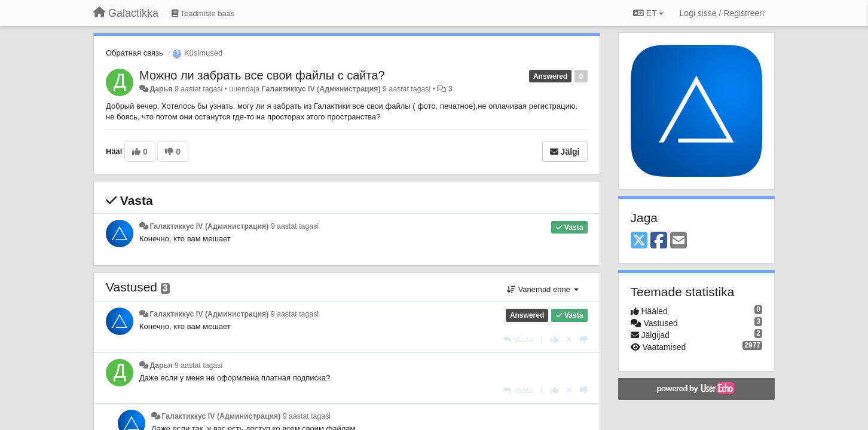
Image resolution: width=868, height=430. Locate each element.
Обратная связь (135, 53)
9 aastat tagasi (295, 226)
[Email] (678, 241)
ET (648, 13)
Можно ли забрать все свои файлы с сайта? (262, 75)
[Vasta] (518, 340)
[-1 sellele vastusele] (584, 340)
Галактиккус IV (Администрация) (321, 89)
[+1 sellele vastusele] (554, 340)
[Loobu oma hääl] (569, 340)
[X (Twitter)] (639, 241)
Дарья (161, 89)
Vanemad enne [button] (542, 289)
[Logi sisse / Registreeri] (722, 13)
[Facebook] (659, 241)
